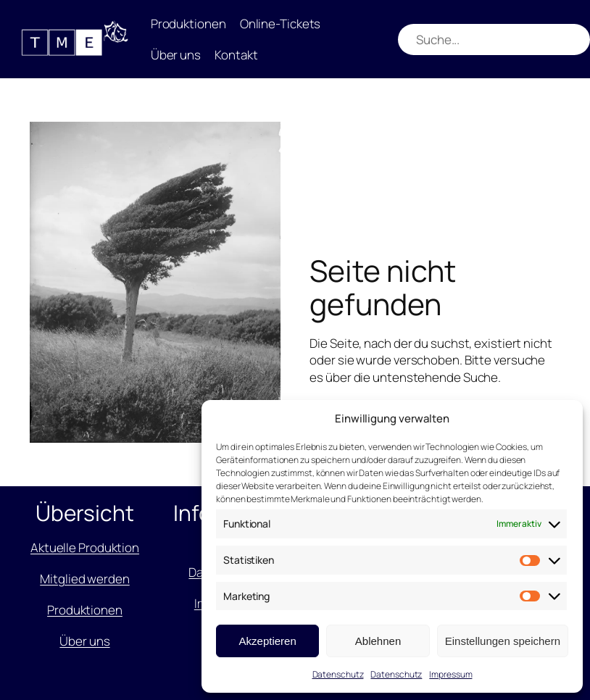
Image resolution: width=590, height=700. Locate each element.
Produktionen (85, 610)
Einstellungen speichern (503, 641)
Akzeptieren (268, 641)
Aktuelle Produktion (85, 547)
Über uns (84, 641)
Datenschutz (338, 674)
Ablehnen (378, 641)
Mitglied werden (85, 579)
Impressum (450, 674)
